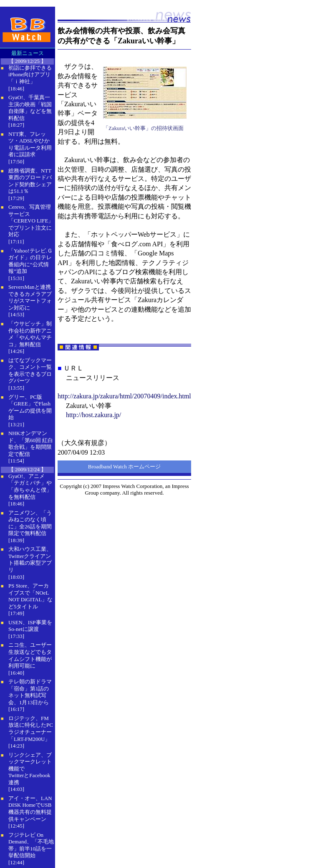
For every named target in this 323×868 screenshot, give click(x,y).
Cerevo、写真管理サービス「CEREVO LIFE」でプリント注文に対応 (31, 221)
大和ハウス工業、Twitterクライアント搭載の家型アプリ (30, 559)
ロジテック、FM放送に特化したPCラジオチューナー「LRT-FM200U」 (31, 729)
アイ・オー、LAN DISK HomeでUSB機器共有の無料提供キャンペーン (30, 809)
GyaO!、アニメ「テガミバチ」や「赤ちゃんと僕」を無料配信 (30, 487)
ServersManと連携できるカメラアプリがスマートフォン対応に (30, 297)
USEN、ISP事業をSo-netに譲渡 (30, 626)
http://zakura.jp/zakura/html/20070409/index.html (124, 396)
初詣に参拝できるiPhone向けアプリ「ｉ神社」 (30, 75)
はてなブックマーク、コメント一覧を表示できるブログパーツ (30, 371)
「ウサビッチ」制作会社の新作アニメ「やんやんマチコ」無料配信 (30, 334)
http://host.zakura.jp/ (93, 415)
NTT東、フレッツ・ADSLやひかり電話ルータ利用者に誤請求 (30, 144)
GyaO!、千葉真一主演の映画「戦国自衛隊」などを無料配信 (30, 108)
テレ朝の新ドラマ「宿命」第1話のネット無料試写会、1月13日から (30, 692)
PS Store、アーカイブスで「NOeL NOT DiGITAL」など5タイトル (30, 596)
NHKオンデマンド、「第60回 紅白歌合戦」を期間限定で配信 (31, 444)
